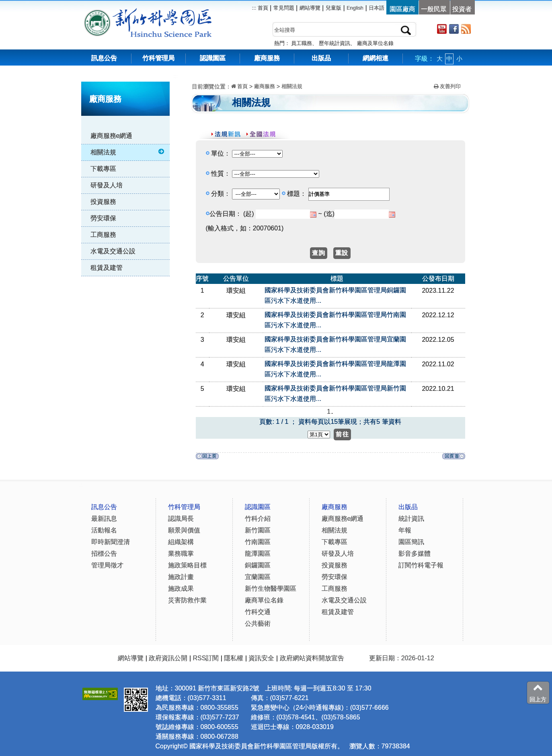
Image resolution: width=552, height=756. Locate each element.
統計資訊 (411, 519)
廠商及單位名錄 (375, 43)
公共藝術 (258, 623)
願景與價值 (184, 530)
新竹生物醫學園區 (271, 589)
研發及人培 (107, 185)
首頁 (262, 8)
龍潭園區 (258, 554)
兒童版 (333, 8)
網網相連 (376, 58)
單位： (221, 153)
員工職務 (302, 43)
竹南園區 (258, 542)
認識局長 (181, 519)
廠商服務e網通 (112, 136)
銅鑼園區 (258, 565)
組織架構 (181, 542)
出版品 (321, 58)
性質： (221, 174)
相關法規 (128, 152)
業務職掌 (181, 554)
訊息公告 (104, 58)
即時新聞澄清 (111, 542)
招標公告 (104, 554)
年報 (405, 530)
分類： (221, 194)
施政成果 (181, 589)
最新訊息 (104, 519)
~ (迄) (326, 214)
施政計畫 (181, 577)
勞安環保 (103, 218)
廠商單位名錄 (264, 600)
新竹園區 (258, 530)
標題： (297, 194)
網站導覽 (310, 8)
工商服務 (103, 235)
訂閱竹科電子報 (421, 565)
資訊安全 (261, 658)
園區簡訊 (411, 542)
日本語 (377, 8)
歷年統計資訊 (334, 43)
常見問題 (284, 8)
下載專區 (103, 169)
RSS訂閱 (206, 658)
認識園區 (213, 58)
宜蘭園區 (258, 577)
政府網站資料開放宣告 (312, 658)
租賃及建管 (107, 268)
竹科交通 (258, 612)
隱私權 (234, 658)
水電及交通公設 (113, 251)
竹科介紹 (258, 519)
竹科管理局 (158, 58)
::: (176, 76)
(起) (249, 214)
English (355, 8)
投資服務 (103, 202)
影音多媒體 (415, 554)
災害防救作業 (187, 600)
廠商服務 (267, 58)
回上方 (538, 692)
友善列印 (447, 86)
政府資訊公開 (168, 658)
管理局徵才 (107, 565)
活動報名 (104, 530)
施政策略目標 (187, 565)
